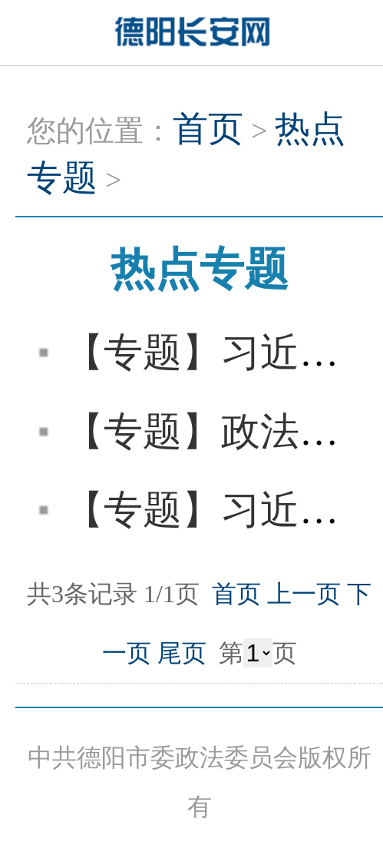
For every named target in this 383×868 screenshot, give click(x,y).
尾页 (182, 653)
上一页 (304, 594)
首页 (208, 129)
